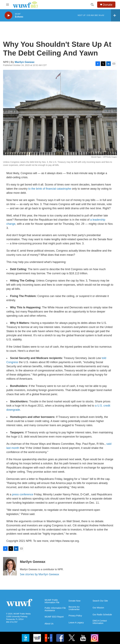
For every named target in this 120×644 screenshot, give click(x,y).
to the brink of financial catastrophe (50, 189)
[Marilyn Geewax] (10, 566)
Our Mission (98, 608)
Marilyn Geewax (25, 62)
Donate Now (75, 601)
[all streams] (115, 15)
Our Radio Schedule (102, 615)
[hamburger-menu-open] (8, 5)
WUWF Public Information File (52, 601)
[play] (8, 15)
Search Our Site (100, 601)
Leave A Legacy (76, 623)
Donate (108, 5)
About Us (49, 624)
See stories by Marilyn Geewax (40, 574)
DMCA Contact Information (100, 622)
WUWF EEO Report (54, 617)
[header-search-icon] (92, 5)
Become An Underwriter (74, 608)
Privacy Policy (75, 616)
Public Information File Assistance (55, 609)
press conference (23, 494)
